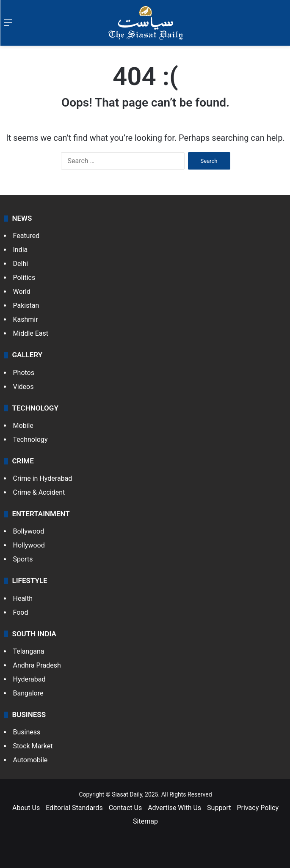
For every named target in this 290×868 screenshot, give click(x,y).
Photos (24, 373)
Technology (30, 439)
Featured (26, 236)
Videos (23, 387)
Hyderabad (29, 679)
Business (27, 732)
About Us (26, 808)
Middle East (31, 333)
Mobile (23, 426)
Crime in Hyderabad (43, 478)
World (22, 292)
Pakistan (26, 305)
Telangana (29, 651)
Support (219, 808)
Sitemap (145, 821)
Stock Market (33, 746)
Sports (23, 559)
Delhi (21, 264)
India (21, 250)
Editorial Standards (74, 808)
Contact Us (126, 808)
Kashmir (26, 319)
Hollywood (29, 545)
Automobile (30, 760)
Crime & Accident (39, 492)
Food (21, 612)
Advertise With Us (174, 808)
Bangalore (28, 693)
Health (23, 598)
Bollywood (29, 531)
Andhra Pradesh (37, 665)
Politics (24, 278)
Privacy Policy (258, 808)
